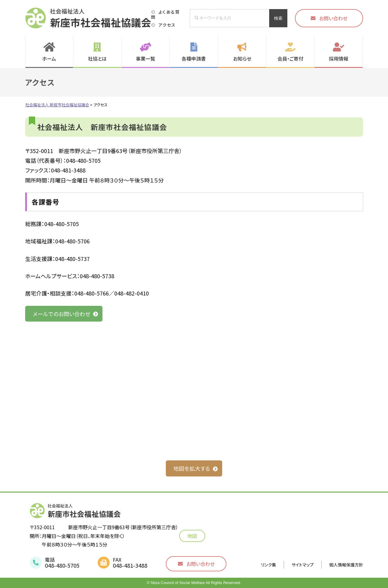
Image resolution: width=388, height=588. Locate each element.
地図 (194, 536)
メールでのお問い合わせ (62, 314)
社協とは (97, 58)
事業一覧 (145, 58)
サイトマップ (303, 565)
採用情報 (339, 58)
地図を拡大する (192, 468)
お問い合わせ (333, 18)
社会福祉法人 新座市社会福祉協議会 (88, 18)
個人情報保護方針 (346, 565)
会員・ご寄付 (290, 58)
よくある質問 (165, 14)
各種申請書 (194, 58)
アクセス (167, 25)
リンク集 (269, 565)
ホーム (49, 58)
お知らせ (242, 58)
